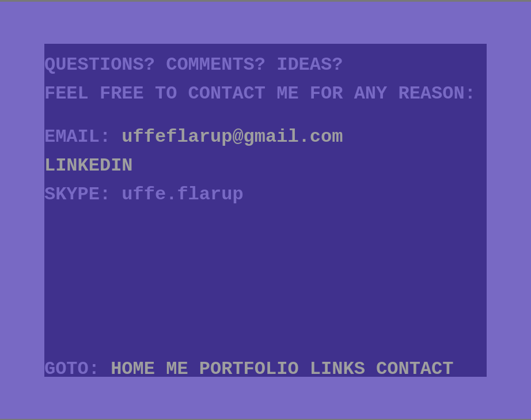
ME (177, 369)
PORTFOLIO (249, 369)
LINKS (337, 369)
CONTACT (415, 369)
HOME (133, 369)
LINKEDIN (89, 166)
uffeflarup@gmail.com (232, 137)
